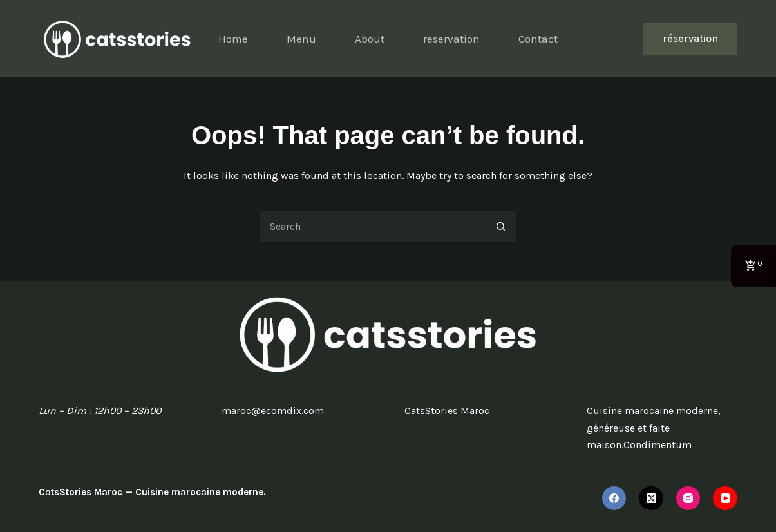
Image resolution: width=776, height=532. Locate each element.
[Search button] (501, 226)
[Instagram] (688, 499)
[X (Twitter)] (651, 499)
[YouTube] (725, 499)
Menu (301, 39)
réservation (690, 38)
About (370, 39)
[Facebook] (614, 499)
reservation (451, 39)
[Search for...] (372, 226)
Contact (538, 39)
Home (233, 39)
